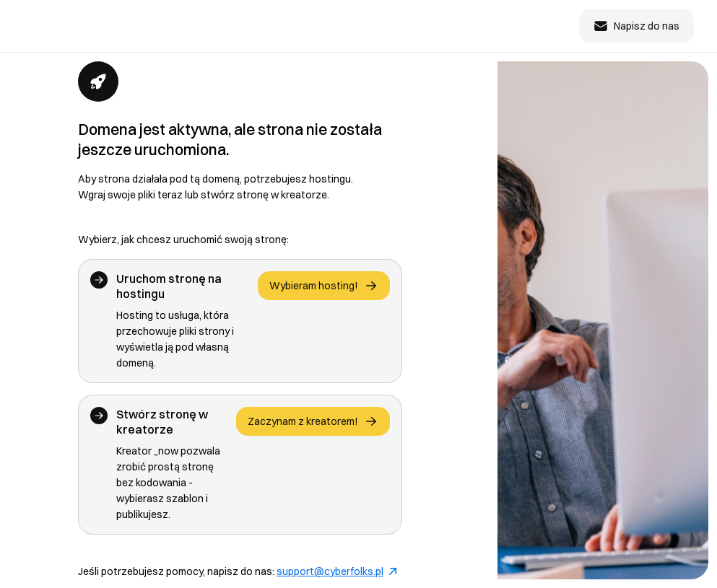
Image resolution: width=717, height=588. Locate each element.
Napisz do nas (636, 26)
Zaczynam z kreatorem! (313, 421)
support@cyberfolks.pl (336, 571)
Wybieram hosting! (324, 286)
